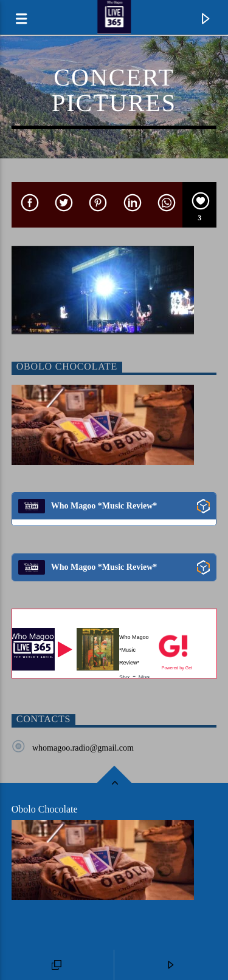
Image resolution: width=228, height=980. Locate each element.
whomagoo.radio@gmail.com (83, 748)
